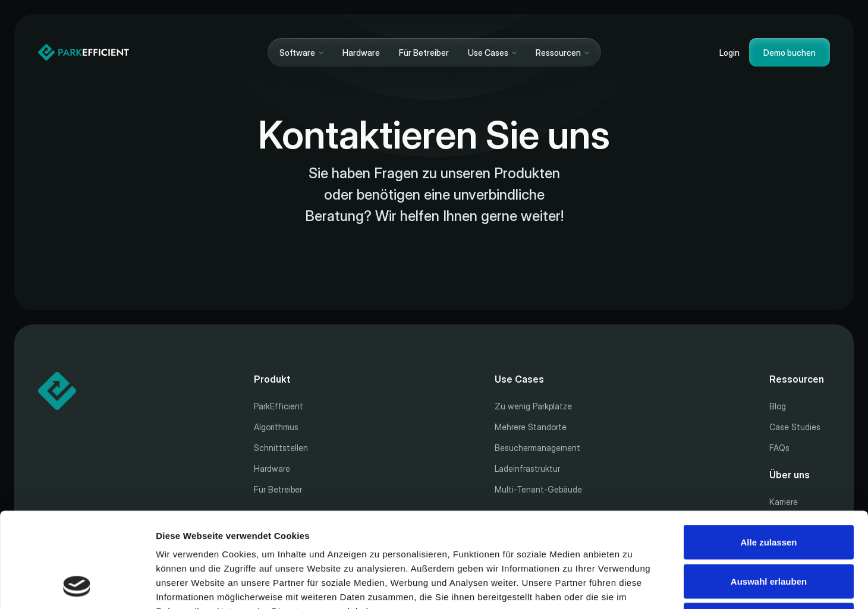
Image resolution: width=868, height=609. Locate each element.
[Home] (84, 52)
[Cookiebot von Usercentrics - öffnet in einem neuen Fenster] (77, 586)
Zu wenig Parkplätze (533, 406)
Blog (778, 406)
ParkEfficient (279, 406)
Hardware (361, 53)
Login (729, 53)
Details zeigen (632, 586)
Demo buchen (790, 53)
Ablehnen (769, 531)
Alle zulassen (768, 453)
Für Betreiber (424, 53)
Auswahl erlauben (769, 492)
